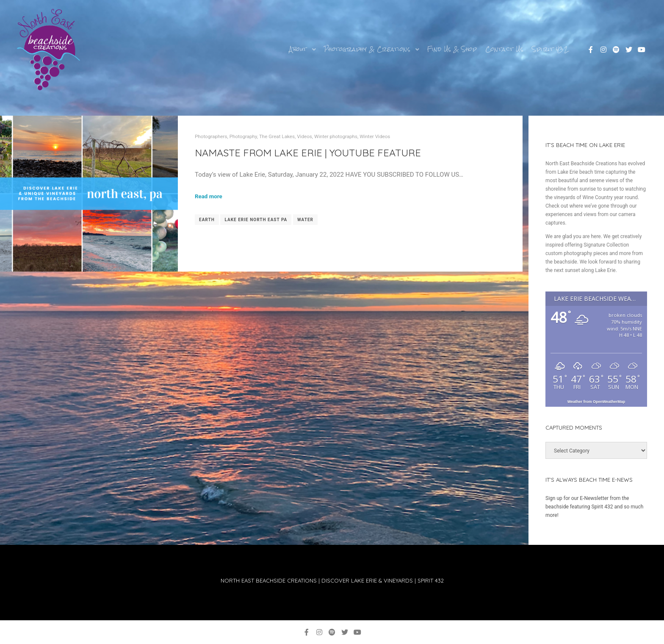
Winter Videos (375, 136)
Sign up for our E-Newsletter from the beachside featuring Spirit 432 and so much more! (594, 507)
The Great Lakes (277, 136)
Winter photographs (336, 136)
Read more (209, 196)
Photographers (211, 136)
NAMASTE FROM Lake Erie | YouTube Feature (308, 153)
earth (207, 220)
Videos (304, 136)
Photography (243, 136)
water (305, 220)
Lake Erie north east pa (256, 220)
